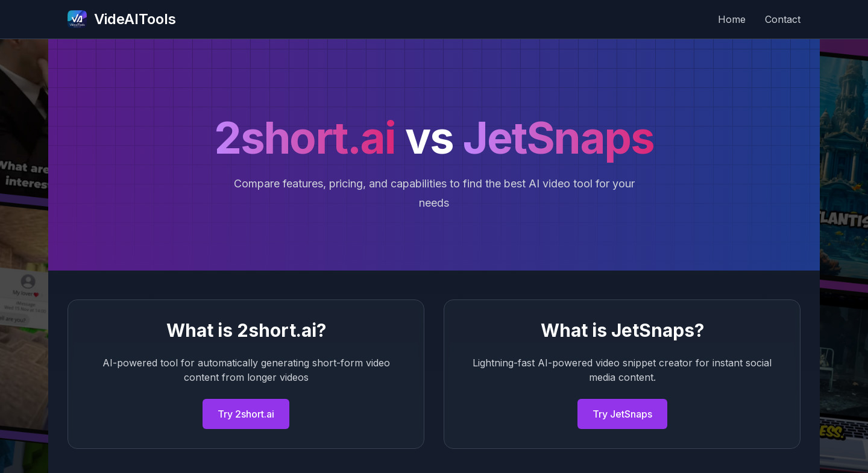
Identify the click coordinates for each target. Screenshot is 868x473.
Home (732, 19)
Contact (783, 19)
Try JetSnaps (622, 414)
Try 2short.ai (246, 414)
